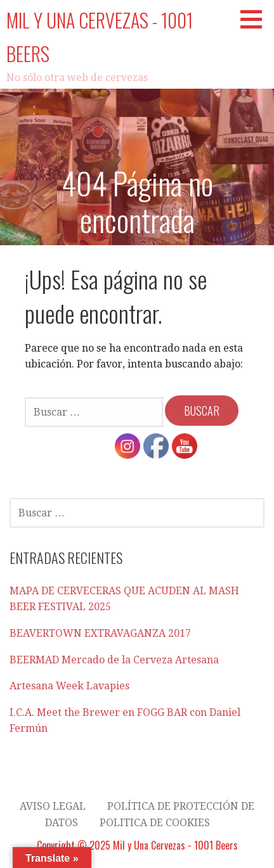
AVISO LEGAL (53, 806)
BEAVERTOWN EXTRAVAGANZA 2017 (100, 633)
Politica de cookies (155, 823)
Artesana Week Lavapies (69, 686)
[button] (256, 19)
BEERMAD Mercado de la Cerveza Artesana (114, 660)
